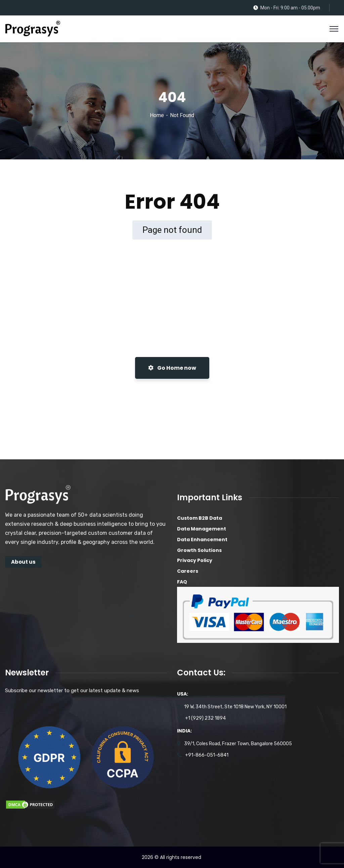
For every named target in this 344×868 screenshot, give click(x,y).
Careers (188, 571)
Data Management (202, 529)
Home (157, 115)
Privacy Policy (195, 560)
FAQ (182, 582)
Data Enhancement (202, 540)
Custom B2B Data (200, 518)
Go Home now (172, 368)
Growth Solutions (199, 550)
